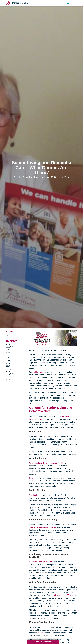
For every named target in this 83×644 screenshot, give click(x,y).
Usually (41, 633)
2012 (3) (9, 382)
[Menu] (75, 3)
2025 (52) (10, 347)
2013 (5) (9, 379)
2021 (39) (10, 358)
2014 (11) (10, 377)
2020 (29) (10, 361)
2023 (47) (10, 352)
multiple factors (39, 372)
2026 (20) (10, 344)
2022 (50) (10, 355)
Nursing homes (36, 495)
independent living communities (43, 527)
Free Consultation (43, 642)
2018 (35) (10, 366)
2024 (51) (10, 350)
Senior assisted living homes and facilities (47, 463)
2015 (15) (10, 374)
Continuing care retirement (41, 562)
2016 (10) (10, 371)
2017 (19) (10, 369)
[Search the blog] (16, 336)
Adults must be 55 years (64, 595)
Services (33, 478)
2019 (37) (10, 363)
